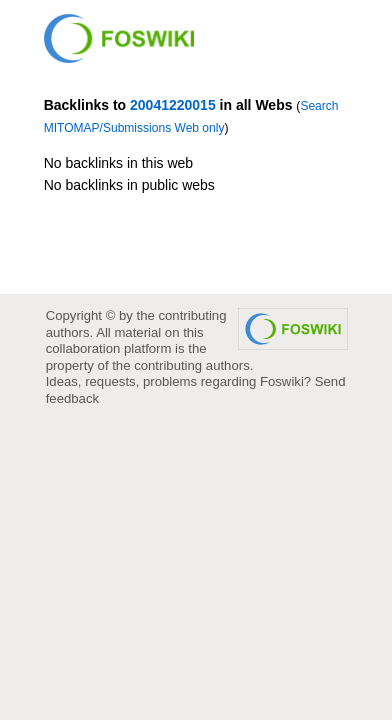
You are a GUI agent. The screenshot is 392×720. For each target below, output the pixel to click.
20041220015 (173, 105)
